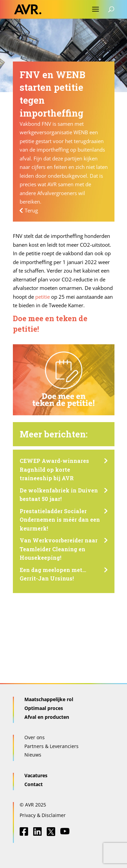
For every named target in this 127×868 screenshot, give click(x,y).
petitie (43, 297)
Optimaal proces (44, 708)
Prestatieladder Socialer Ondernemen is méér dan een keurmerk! (60, 520)
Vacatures (36, 775)
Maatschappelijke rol (49, 699)
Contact (34, 784)
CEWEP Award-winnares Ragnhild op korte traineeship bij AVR (54, 469)
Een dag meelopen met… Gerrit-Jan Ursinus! (53, 574)
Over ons (35, 737)
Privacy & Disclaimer (43, 815)
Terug (31, 210)
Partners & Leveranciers (51, 746)
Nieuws (33, 755)
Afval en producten (47, 717)
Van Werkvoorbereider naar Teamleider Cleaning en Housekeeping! (59, 549)
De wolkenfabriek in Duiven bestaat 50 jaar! (59, 495)
